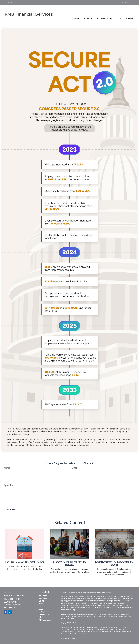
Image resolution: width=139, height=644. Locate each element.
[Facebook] (12, 3)
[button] (88, 14)
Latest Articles (45, 614)
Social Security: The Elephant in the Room (114, 563)
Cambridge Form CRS (68, 638)
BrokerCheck (108, 592)
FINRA (122, 627)
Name (7, 468)
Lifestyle (42, 612)
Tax (40, 606)
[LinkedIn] (9, 3)
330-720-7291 (124, 3)
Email (74, 468)
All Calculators (45, 620)
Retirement (43, 595)
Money (42, 609)
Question (9, 485)
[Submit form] (11, 510)
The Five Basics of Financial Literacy (25, 562)
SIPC (126, 627)
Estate (41, 601)
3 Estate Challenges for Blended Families (69, 563)
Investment (43, 598)
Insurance (43, 604)
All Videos (43, 617)
